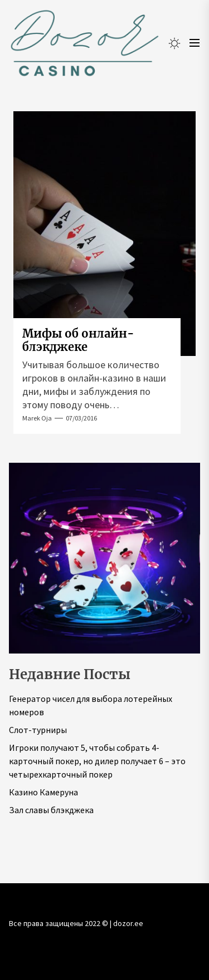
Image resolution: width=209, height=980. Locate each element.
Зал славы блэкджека (51, 810)
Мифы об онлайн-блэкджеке (78, 340)
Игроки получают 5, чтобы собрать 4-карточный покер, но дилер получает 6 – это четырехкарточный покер (97, 761)
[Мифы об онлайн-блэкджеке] (104, 234)
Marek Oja (37, 418)
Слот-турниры (38, 730)
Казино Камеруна (43, 792)
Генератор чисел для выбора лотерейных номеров (91, 705)
